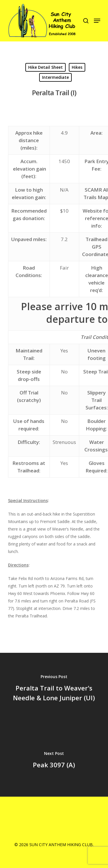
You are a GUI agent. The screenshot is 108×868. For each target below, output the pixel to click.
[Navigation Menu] (97, 21)
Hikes (77, 67)
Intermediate (55, 77)
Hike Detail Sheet (46, 67)
